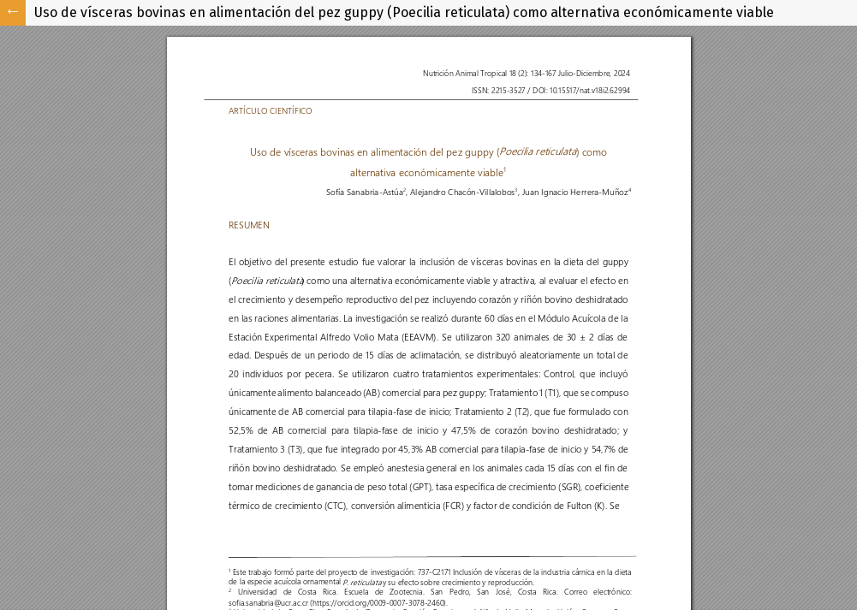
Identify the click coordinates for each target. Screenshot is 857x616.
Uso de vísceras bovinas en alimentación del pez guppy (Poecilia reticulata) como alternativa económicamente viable (404, 12)
